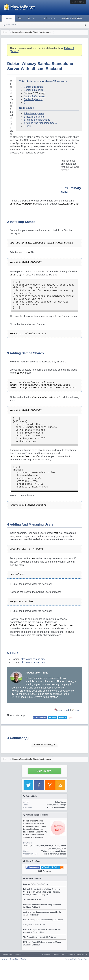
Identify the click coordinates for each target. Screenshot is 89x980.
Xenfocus (18, 954)
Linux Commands (48, 18)
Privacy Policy (83, 959)
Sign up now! (44, 771)
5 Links (28, 126)
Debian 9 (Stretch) (34, 87)
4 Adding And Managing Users (40, 123)
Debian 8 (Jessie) (33, 90)
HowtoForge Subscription (71, 18)
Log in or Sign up (78, 2)
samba (56, 805)
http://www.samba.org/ (33, 659)
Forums (31, 18)
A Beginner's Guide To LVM (34, 925)
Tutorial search (12, 25)
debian (49, 805)
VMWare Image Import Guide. (54, 851)
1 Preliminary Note (34, 114)
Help (64, 954)
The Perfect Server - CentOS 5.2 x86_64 (40, 937)
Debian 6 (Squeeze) (35, 96)
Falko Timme (60, 802)
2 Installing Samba (34, 117)
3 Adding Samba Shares (37, 120)
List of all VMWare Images (55, 854)
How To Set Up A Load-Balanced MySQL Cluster (43, 920)
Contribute (46, 954)
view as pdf (63, 710)
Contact (56, 954)
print (77, 710)
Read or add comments (56, 808)
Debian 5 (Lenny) (33, 99)
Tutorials (8, 18)
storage (63, 805)
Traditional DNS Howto (33, 900)
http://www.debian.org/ (33, 662)
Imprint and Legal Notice (78, 954)
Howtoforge (13, 959)
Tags (20, 18)
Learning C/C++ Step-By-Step (35, 884)
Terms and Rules (71, 959)
